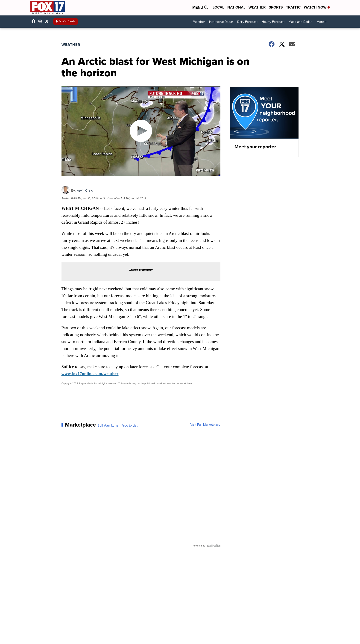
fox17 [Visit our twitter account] (48, 21)
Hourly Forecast (273, 22)
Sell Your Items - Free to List (118, 426)
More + (322, 22)
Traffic (293, 7)
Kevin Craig (85, 190)
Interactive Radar (221, 22)
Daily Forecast (247, 22)
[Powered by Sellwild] (214, 546)
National (236, 7)
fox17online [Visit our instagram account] (41, 21)
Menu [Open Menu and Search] (200, 7)
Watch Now (317, 7)
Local (218, 7)
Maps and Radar (300, 22)
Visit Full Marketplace (205, 425)
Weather (257, 7)
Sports (276, 7)
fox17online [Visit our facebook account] (35, 21)
